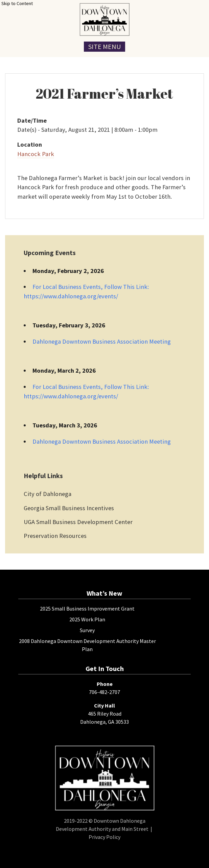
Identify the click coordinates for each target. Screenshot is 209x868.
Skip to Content (17, 3)
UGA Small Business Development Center (78, 522)
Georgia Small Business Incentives (69, 508)
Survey (87, 630)
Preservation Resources (55, 536)
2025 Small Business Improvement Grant (87, 609)
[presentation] (104, 19)
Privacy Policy (104, 837)
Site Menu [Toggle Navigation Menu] (104, 46)
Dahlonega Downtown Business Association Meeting (102, 341)
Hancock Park (36, 154)
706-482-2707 (104, 692)
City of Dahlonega (48, 494)
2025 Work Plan (87, 619)
